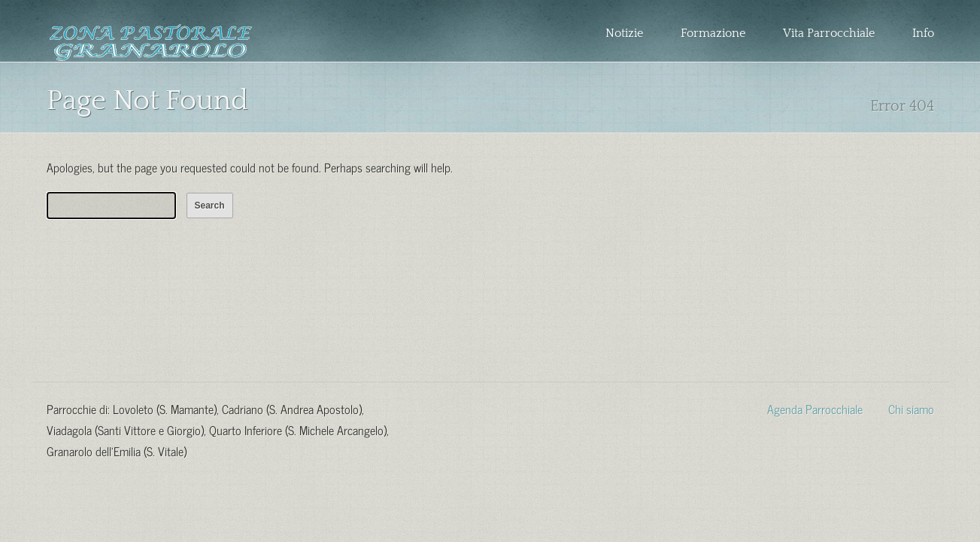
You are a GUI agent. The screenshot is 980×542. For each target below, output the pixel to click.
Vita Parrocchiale (829, 33)
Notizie (624, 33)
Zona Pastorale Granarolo (151, 43)
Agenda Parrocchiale (815, 408)
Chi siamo (911, 408)
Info (923, 33)
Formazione (713, 33)
